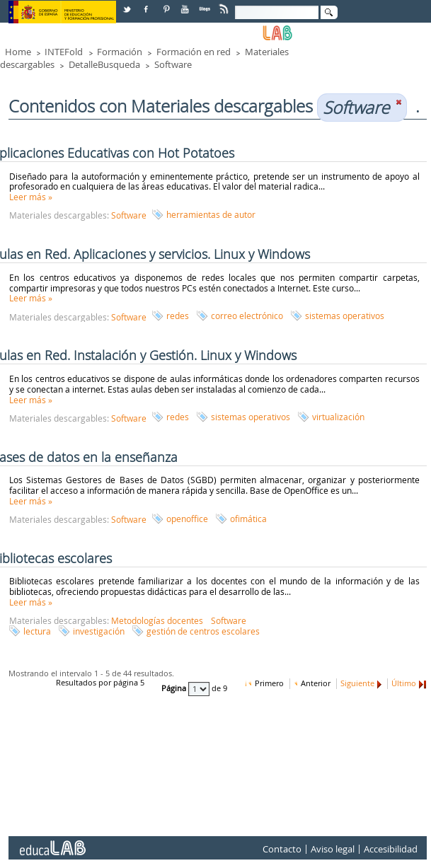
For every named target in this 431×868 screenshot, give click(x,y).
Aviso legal (333, 850)
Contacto (282, 850)
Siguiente (357, 683)
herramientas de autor (211, 214)
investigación (99, 631)
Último (404, 683)
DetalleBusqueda (104, 64)
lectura (37, 631)
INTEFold (64, 52)
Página (175, 689)
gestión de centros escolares (203, 631)
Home (18, 52)
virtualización (338, 417)
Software (173, 64)
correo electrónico (247, 316)
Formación (120, 52)
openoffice (187, 519)
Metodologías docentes (157, 620)
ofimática (248, 519)
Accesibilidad (391, 850)
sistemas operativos (345, 316)
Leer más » (31, 197)
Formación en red (194, 52)
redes (178, 316)
